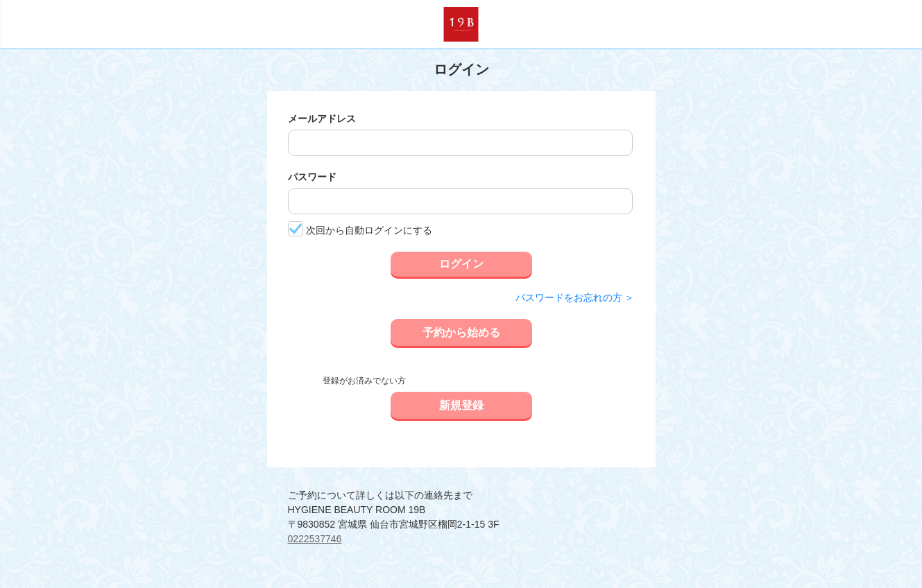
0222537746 (315, 539)
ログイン (461, 264)
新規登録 (461, 405)
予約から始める (461, 332)
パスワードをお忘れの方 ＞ (575, 297)
